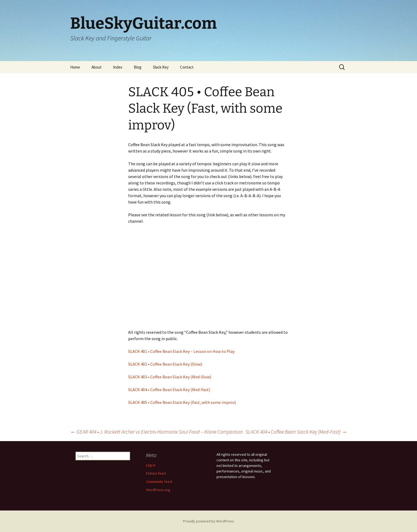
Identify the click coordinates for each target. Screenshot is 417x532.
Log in (151, 465)
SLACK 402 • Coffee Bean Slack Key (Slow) (165, 364)
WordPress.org (158, 490)
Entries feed (156, 473)
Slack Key (161, 67)
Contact (187, 67)
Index (118, 67)
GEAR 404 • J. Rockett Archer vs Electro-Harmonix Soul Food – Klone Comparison (157, 432)
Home (75, 67)
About (97, 67)
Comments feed (159, 482)
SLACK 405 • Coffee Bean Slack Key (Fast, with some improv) (182, 402)
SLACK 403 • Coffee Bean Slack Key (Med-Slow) (170, 377)
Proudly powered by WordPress (208, 521)
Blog (138, 67)
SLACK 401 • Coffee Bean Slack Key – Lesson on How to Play (181, 351)
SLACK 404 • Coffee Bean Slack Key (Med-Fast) (169, 390)
